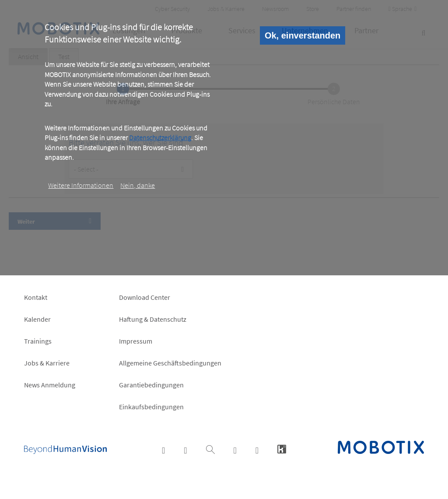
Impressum (136, 341)
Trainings (38, 341)
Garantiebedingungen (151, 385)
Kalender (37, 319)
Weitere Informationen (81, 185)
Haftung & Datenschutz (153, 319)
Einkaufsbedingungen (151, 407)
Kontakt (36, 297)
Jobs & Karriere (47, 363)
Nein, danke (138, 185)
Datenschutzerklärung (160, 137)
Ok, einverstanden (303, 35)
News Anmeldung (50, 385)
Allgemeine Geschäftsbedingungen (170, 363)
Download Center (145, 297)
